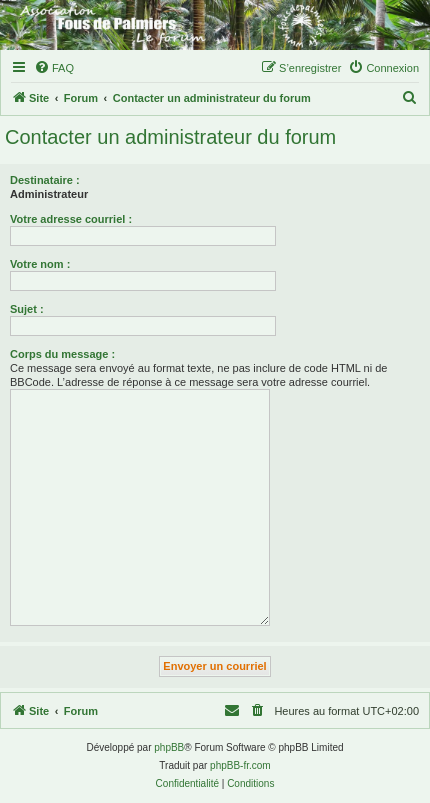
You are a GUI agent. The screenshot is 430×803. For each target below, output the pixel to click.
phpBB (169, 747)
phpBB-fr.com (240, 765)
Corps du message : (62, 354)
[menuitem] (54, 68)
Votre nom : (40, 264)
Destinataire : (45, 180)
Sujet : (27, 309)
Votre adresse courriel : (71, 219)
